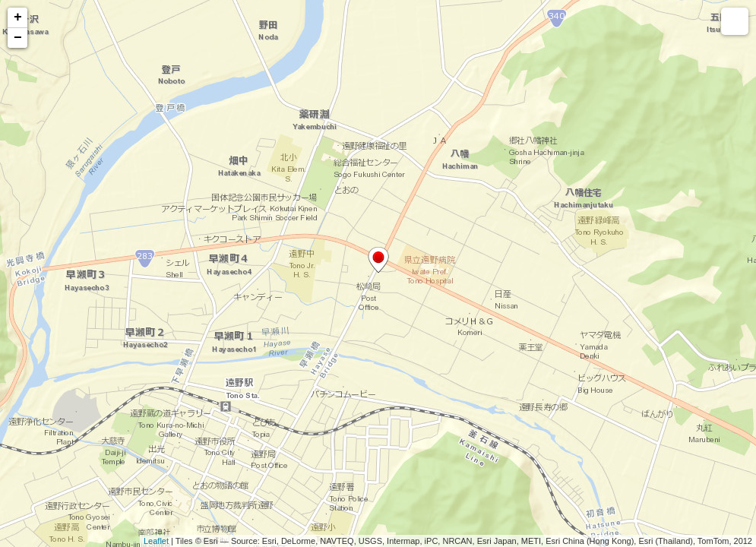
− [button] (18, 38)
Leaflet (156, 541)
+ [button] (18, 17)
